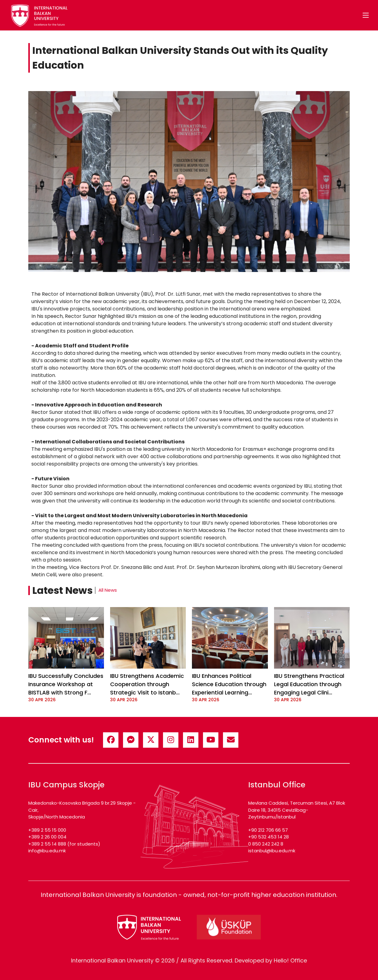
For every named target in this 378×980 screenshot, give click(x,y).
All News (108, 590)
